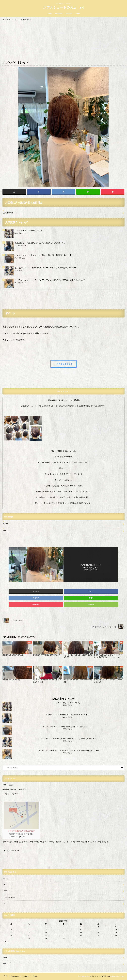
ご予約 (49, 14)
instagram (59, 14)
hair (5, 884)
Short (5, 524)
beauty (6, 878)
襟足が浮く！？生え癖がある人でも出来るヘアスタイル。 (40, 243)
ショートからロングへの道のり (28, 230)
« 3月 (5, 941)
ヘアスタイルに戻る (63, 364)
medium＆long (10, 897)
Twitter (78, 14)
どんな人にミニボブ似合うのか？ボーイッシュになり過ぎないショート (46, 268)
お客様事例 (8, 213)
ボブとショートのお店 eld (64, 7)
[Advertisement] (63, 40)
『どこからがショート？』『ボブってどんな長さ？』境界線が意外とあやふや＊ (50, 280)
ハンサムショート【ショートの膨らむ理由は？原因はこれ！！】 (43, 255)
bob (5, 531)
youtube (69, 14)
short (6, 904)
